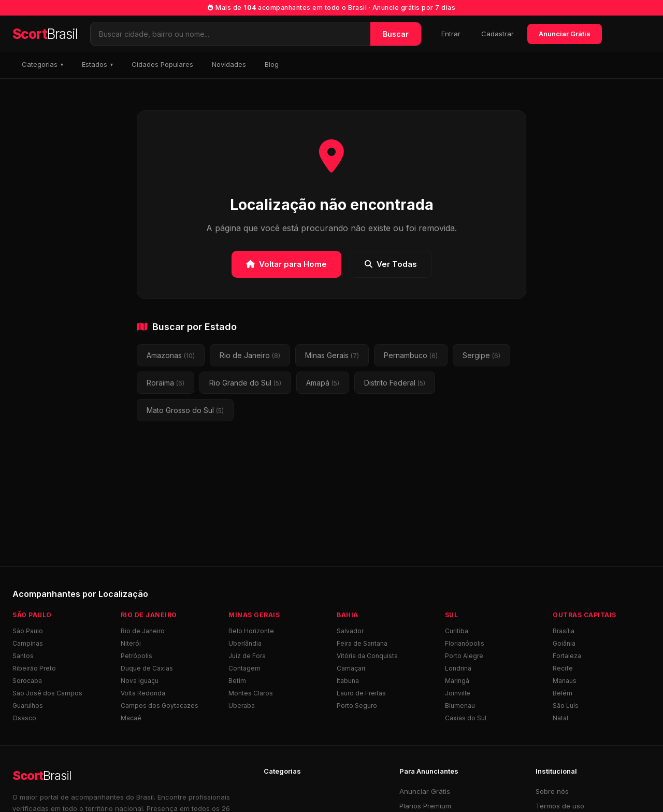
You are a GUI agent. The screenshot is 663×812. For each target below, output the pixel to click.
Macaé (131, 718)
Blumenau (460, 706)
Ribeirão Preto (34, 668)
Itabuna (348, 681)
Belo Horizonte (251, 631)
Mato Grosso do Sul (185, 410)
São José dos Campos (47, 693)
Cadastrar (498, 34)
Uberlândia (245, 643)
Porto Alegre (464, 656)
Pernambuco (411, 355)
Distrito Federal (395, 383)
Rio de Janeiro (250, 355)
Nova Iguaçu (140, 681)
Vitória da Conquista (367, 656)
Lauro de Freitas (361, 693)
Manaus (565, 681)
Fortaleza (567, 656)
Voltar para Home (286, 264)
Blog (272, 64)
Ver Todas (391, 264)
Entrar (451, 34)
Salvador (350, 631)
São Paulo (28, 631)
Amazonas (171, 355)
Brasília (564, 631)
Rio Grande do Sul (245, 383)
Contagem (244, 668)
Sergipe (481, 355)
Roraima (165, 383)
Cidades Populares (162, 64)
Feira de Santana (362, 643)
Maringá (457, 681)
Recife (563, 668)
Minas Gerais (332, 355)
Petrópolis (136, 656)
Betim (237, 681)
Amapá (323, 383)
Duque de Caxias (147, 668)
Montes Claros (251, 693)
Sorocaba (27, 681)
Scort (45, 34)
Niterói (131, 643)
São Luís (566, 706)
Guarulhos (28, 706)
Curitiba (457, 631)
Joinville (458, 693)
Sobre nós (552, 791)
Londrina (458, 668)
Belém (563, 693)
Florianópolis (465, 643)
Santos (23, 656)
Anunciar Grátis (565, 34)
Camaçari (351, 668)
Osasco (24, 718)
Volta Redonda (143, 693)
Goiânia (564, 643)
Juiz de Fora (247, 656)
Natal (560, 718)
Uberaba (242, 706)
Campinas (28, 643)
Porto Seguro (357, 706)
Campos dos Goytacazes (160, 706)
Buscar (396, 34)
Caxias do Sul (466, 718)
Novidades (229, 64)
